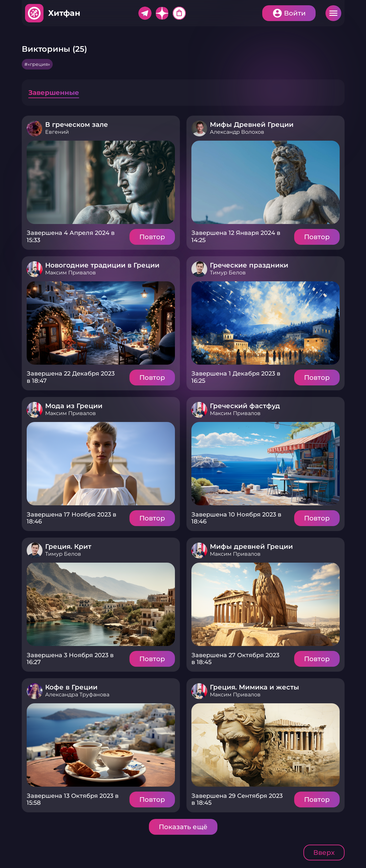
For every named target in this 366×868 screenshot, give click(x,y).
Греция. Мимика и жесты (254, 687)
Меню (333, 13)
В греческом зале (77, 125)
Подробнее (101, 182)
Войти (295, 13)
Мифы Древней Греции (252, 125)
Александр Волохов (237, 132)
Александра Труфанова (77, 695)
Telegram (145, 13)
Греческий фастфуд (245, 406)
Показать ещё (183, 827)
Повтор (152, 237)
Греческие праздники (249, 265)
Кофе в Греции (71, 687)
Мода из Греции (74, 406)
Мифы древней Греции (251, 546)
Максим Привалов (70, 273)
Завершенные (54, 93)
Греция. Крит (68, 546)
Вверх (324, 853)
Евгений (57, 132)
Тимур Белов (228, 273)
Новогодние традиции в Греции (102, 265)
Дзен (162, 13)
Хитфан (64, 13)
